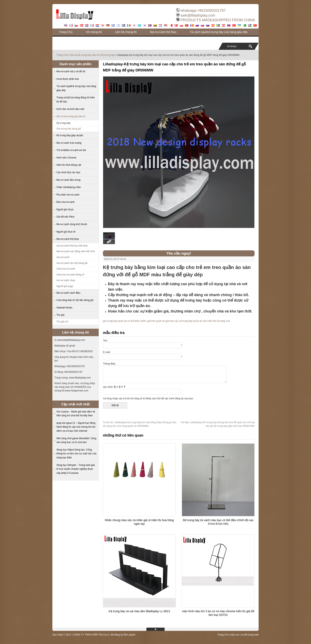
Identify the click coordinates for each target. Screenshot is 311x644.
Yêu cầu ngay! (179, 253)
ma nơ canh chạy (66, 280)
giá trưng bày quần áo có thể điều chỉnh (124, 321)
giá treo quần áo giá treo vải (162, 321)
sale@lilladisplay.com (198, 15)
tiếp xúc (235, 635)
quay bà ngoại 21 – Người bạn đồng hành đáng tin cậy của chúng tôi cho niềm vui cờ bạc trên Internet (76, 427)
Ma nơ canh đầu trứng (68, 180)
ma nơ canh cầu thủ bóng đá (72, 263)
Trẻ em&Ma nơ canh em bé (71, 150)
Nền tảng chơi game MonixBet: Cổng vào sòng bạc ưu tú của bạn (76, 440)
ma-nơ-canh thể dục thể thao (72, 246)
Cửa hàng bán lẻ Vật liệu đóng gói (75, 300)
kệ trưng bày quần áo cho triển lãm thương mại (204, 321)
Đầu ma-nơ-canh (66, 202)
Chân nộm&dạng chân (69, 187)
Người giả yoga (65, 286)
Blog (62, 39)
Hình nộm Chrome (66, 158)
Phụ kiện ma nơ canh (68, 195)
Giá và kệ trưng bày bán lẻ (84, 55)
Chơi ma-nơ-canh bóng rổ (70, 275)
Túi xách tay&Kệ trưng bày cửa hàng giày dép (218, 32)
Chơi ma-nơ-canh (66, 269)
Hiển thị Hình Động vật (69, 165)
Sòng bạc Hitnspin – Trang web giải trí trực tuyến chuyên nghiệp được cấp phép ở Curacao (76, 469)
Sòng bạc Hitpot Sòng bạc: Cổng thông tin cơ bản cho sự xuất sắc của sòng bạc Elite (76, 454)
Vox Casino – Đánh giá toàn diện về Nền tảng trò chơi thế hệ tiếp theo (76, 414)
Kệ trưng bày (108, 55)
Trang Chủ (66, 32)
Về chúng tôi (94, 32)
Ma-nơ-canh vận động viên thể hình (76, 251)
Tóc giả (60, 315)
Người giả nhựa (65, 209)
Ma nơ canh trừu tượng (69, 143)
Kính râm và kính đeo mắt (70, 109)
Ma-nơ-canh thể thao (163, 32)
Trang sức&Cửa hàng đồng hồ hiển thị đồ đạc (76, 100)
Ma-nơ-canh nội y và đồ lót (71, 71)
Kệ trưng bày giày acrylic (70, 135)
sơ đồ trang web (250, 635)
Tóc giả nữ (62, 322)
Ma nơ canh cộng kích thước (72, 224)
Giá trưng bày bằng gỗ (69, 129)
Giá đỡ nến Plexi (65, 217)
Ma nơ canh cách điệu (68, 293)
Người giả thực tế (66, 232)
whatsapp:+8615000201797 (203, 11)
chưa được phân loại (68, 79)
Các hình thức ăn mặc (68, 172)
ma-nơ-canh (63, 257)
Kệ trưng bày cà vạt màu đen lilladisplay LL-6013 (139, 611)
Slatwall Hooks (64, 308)
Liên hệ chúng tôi (126, 32)
